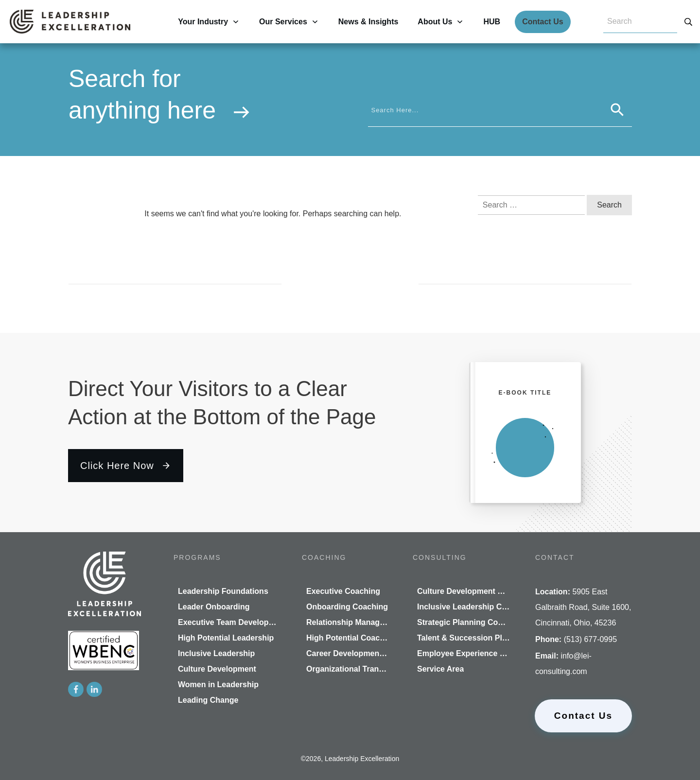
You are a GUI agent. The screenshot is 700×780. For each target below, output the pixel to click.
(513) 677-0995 (590, 639)
